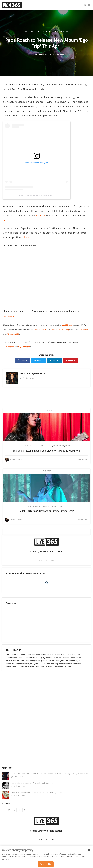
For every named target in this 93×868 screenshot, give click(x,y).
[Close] (89, 850)
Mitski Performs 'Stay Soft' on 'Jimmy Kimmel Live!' (47, 511)
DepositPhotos (24, 347)
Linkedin (55, 360)
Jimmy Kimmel (41, 506)
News (62, 32)
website (41, 215)
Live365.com (9, 316)
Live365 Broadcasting (61, 329)
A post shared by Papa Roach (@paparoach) (37, 195)
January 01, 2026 (17, 777)
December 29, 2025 (18, 786)
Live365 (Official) (42, 329)
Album (44, 32)
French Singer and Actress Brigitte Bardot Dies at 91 (33, 783)
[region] (46, 857)
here (5, 220)
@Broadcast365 (13, 334)
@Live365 (84, 329)
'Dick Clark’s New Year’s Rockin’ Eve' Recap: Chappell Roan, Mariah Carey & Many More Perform (50, 773)
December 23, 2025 (18, 796)
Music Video (47, 446)
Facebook (23, 360)
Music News (53, 32)
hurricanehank (9, 347)
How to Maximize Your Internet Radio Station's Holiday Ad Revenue (39, 793)
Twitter (38, 360)
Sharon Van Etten (31, 446)
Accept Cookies (46, 864)
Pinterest (71, 360)
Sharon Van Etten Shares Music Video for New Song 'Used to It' (47, 451)
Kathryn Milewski (36, 374)
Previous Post (47, 411)
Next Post (46, 471)
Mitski (31, 506)
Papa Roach (34, 32)
